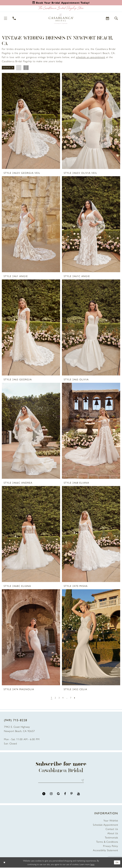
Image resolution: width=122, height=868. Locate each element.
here (92, 865)
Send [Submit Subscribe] (82, 781)
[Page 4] (63, 697)
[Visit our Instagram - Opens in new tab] (51, 794)
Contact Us (112, 829)
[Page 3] (59, 697)
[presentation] (31, 121)
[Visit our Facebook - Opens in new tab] (65, 794)
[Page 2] (55, 697)
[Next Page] (76, 697)
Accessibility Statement (105, 851)
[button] (6, 18)
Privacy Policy (111, 846)
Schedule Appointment (105, 825)
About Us (113, 834)
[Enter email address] (61, 781)
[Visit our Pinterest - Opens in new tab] (71, 794)
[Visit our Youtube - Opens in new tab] (78, 794)
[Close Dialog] (5, 863)
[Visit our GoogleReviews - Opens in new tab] (58, 794)
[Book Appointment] (108, 18)
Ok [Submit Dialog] (117, 863)
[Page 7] (71, 697)
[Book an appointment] (61, 3)
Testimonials (111, 838)
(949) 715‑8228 (16, 720)
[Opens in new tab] (91, 57)
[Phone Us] (14, 18)
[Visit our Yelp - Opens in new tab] (44, 794)
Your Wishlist (111, 821)
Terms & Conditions (107, 842)
